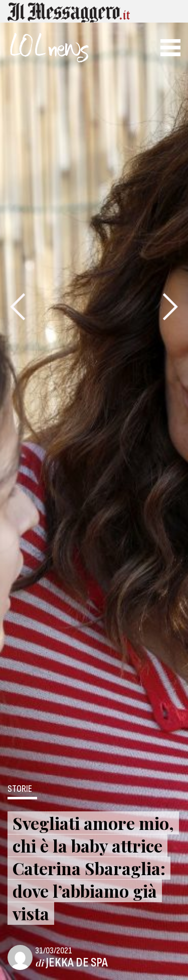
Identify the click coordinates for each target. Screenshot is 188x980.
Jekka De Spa (77, 963)
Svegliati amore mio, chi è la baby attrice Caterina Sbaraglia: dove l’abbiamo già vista (93, 868)
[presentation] (18, 307)
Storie (20, 789)
